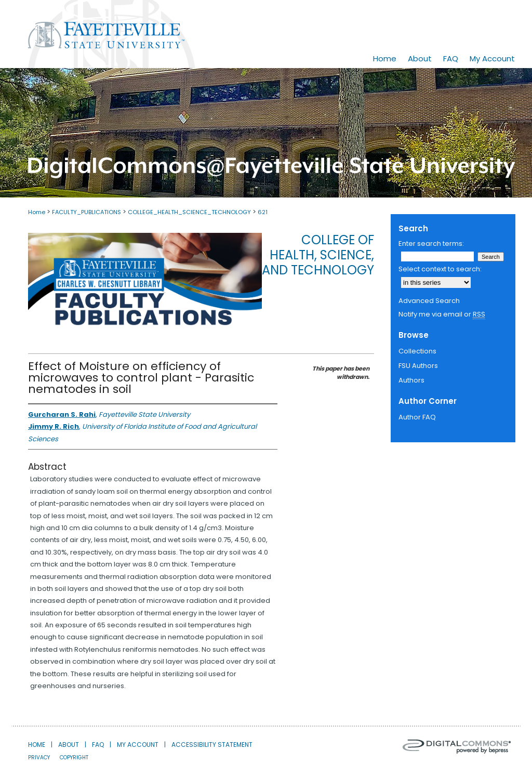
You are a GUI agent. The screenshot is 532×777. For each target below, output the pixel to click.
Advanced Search (429, 301)
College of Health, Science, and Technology (318, 255)
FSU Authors (418, 366)
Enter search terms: (431, 243)
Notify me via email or (442, 314)
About (69, 745)
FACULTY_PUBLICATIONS (87, 212)
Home (37, 212)
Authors (411, 380)
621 (263, 212)
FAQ (98, 745)
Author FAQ (417, 417)
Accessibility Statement (212, 745)
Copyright (74, 758)
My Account (138, 745)
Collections (417, 351)
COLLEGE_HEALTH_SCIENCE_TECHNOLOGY (189, 212)
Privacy (39, 758)
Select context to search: (440, 269)
